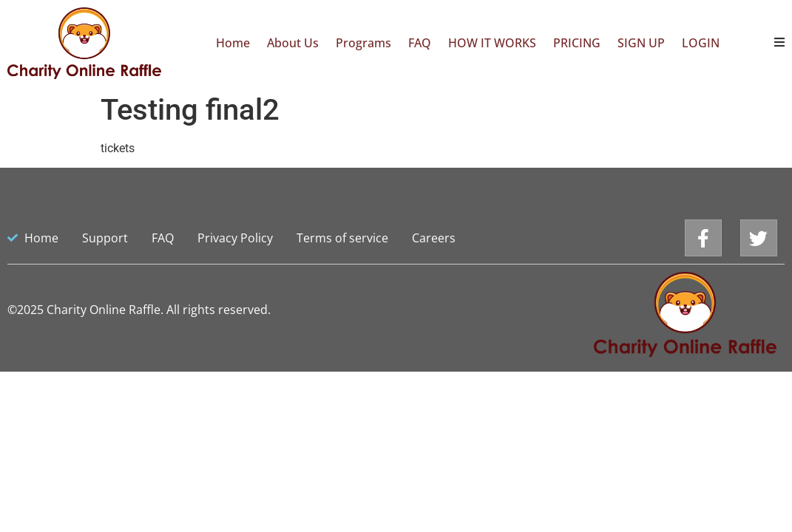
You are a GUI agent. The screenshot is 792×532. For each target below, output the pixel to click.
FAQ (420, 43)
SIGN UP (641, 43)
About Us (293, 43)
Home (233, 43)
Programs (363, 43)
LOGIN (701, 43)
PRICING (577, 43)
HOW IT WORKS (492, 43)
